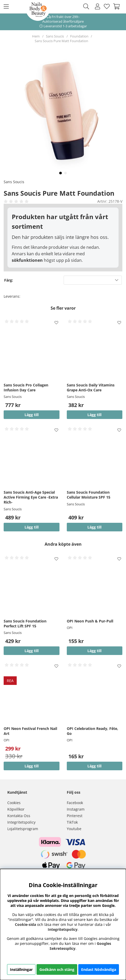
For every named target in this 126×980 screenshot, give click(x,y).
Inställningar (21, 969)
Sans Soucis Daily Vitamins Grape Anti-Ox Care (91, 387)
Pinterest (75, 816)
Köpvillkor (16, 809)
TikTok (72, 822)
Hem (36, 36)
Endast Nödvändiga (99, 969)
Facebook (75, 803)
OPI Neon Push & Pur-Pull (90, 621)
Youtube (74, 829)
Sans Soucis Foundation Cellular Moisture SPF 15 (89, 495)
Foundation (79, 36)
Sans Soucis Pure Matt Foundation (61, 41)
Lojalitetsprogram (23, 829)
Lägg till (94, 527)
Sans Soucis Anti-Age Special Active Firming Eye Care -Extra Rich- (31, 497)
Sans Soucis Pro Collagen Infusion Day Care (26, 387)
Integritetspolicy (21, 822)
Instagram (76, 809)
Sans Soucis (55, 36)
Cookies (14, 803)
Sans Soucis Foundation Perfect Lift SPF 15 (25, 623)
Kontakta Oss (19, 816)
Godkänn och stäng (57, 969)
